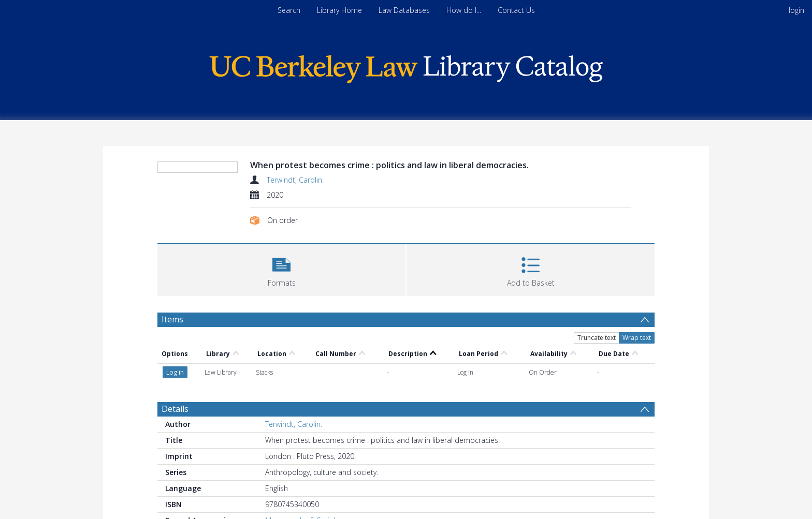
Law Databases (404, 10)
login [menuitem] (796, 10)
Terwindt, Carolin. (295, 180)
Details (175, 409)
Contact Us (516, 10)
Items (172, 319)
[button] (281, 269)
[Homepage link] (406, 66)
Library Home (339, 10)
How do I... (464, 10)
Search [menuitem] (289, 10)
